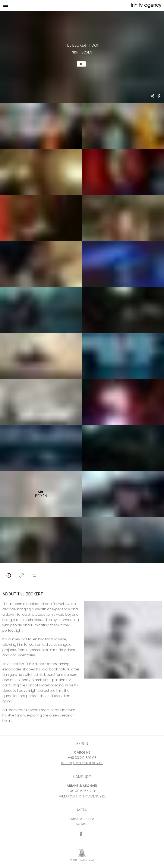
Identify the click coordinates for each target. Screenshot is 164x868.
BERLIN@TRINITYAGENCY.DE (82, 763)
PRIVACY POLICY (82, 819)
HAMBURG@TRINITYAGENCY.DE (82, 796)
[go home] (146, 5)
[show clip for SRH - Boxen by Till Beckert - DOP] (82, 57)
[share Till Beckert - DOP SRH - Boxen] (153, 97)
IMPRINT (82, 824)
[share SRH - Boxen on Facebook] (159, 98)
